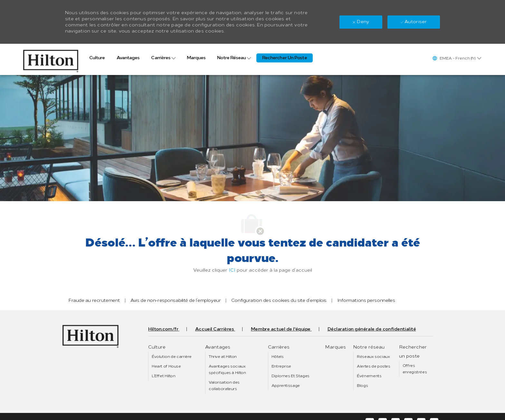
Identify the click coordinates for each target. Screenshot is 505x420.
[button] (457, 58)
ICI (232, 270)
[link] (51, 59)
